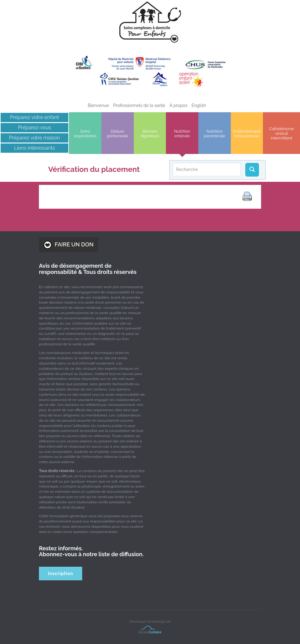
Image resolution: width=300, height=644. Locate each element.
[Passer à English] (199, 105)
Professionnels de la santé (139, 105)
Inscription (61, 574)
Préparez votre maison (34, 138)
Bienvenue (98, 105)
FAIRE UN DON (69, 245)
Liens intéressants (35, 148)
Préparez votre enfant (34, 117)
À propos (178, 105)
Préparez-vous (34, 128)
